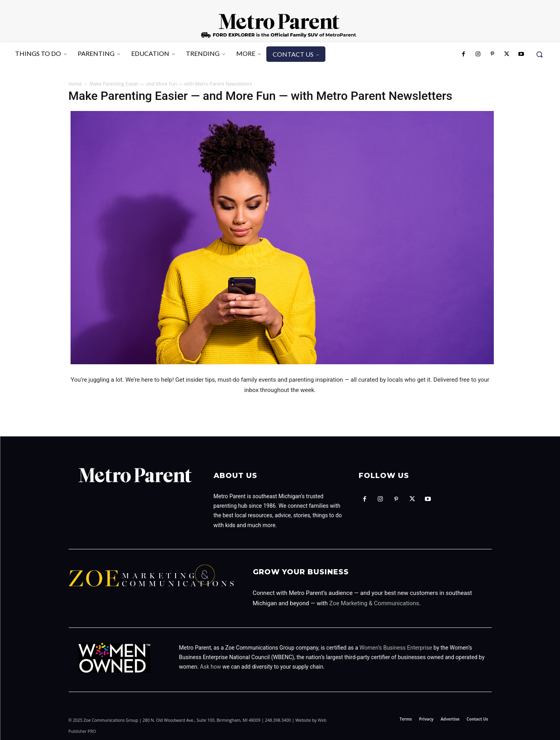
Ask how (211, 667)
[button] (539, 54)
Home (75, 84)
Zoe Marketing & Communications (374, 603)
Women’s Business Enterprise (396, 648)
